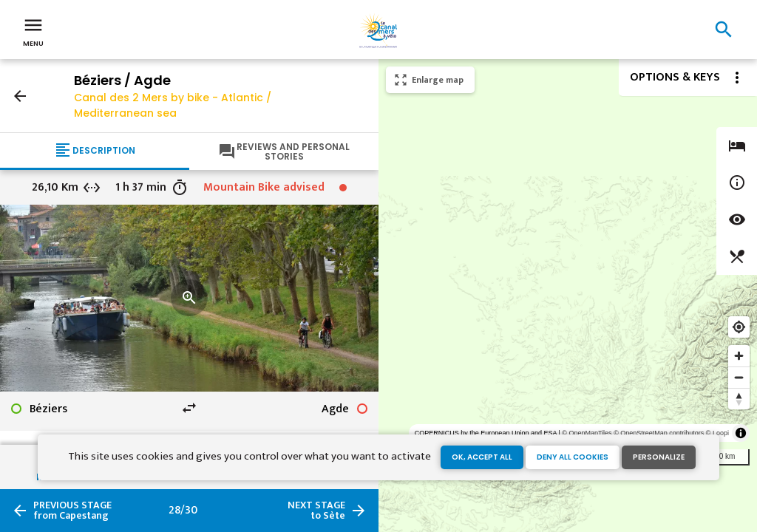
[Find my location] (739, 327)
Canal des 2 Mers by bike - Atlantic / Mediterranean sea (173, 105)
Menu (33, 31)
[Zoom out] (739, 377)
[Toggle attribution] (741, 433)
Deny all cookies (573, 457)
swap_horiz (189, 408)
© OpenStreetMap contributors (659, 433)
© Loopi (717, 433)
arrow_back (20, 96)
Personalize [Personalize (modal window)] (659, 457)
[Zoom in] (739, 356)
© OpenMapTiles (587, 433)
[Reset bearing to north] (739, 399)
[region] (568, 296)
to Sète (316, 511)
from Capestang (72, 511)
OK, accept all (482, 457)
